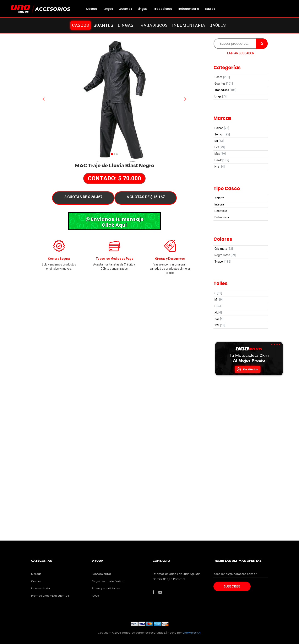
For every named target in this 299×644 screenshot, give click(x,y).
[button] (44, 99)
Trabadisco (225, 90)
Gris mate (224, 249)
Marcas (36, 574)
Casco (222, 77)
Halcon (222, 128)
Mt (219, 141)
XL (218, 312)
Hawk (222, 160)
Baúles (210, 9)
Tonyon (222, 134)
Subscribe (232, 586)
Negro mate (225, 255)
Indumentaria (189, 9)
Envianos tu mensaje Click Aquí (115, 222)
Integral (219, 204)
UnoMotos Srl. (192, 633)
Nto (220, 167)
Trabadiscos (163, 9)
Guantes (125, 9)
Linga (221, 96)
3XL (220, 325)
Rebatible (221, 211)
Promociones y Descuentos (50, 596)
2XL (219, 319)
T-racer (223, 262)
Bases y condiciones (106, 588)
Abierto (219, 198)
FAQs (95, 596)
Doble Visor (222, 217)
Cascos (92, 9)
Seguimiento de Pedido (108, 581)
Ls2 (220, 147)
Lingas (108, 9)
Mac (220, 154)
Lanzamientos (102, 574)
